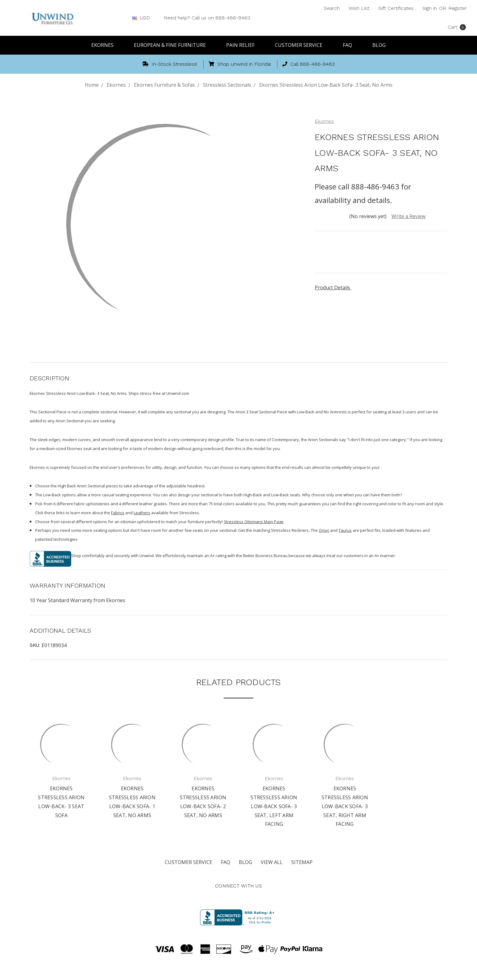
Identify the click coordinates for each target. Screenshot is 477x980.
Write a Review (409, 216)
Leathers (142, 513)
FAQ (350, 45)
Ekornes (105, 45)
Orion (324, 530)
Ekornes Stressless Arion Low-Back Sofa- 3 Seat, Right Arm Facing (345, 806)
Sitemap (302, 862)
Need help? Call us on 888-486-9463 (207, 18)
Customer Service (301, 45)
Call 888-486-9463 (309, 64)
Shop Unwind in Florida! (240, 64)
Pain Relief (243, 45)
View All (272, 862)
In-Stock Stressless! (170, 64)
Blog (379, 45)
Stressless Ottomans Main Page (254, 522)
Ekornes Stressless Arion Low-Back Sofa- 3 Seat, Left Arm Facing (274, 806)
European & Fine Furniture (173, 45)
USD (143, 18)
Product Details (335, 287)
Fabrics (118, 513)
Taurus (345, 530)
